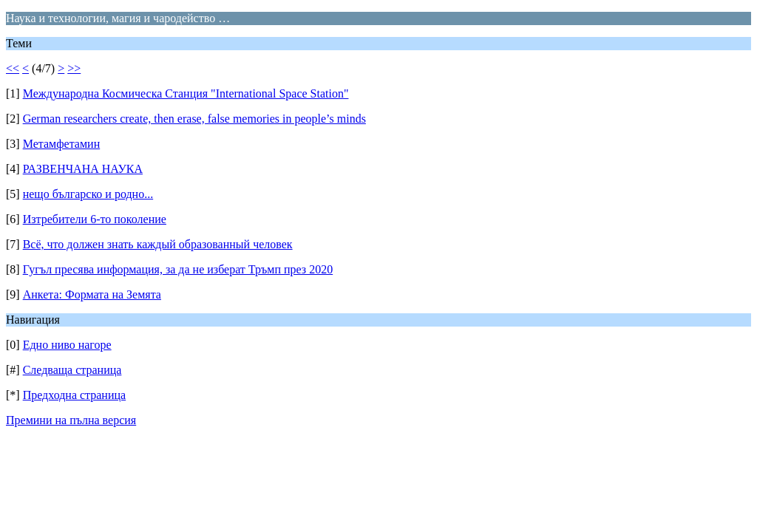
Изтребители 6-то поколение (95, 219)
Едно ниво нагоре (67, 345)
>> (74, 68)
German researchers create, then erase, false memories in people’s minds (194, 119)
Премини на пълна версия (71, 420)
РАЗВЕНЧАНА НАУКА (83, 169)
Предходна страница (75, 395)
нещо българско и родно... (88, 194)
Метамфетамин (62, 144)
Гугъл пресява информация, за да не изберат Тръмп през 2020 (178, 269)
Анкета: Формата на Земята (92, 294)
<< (13, 68)
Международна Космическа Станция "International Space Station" (186, 93)
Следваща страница (72, 370)
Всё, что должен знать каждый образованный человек (158, 244)
